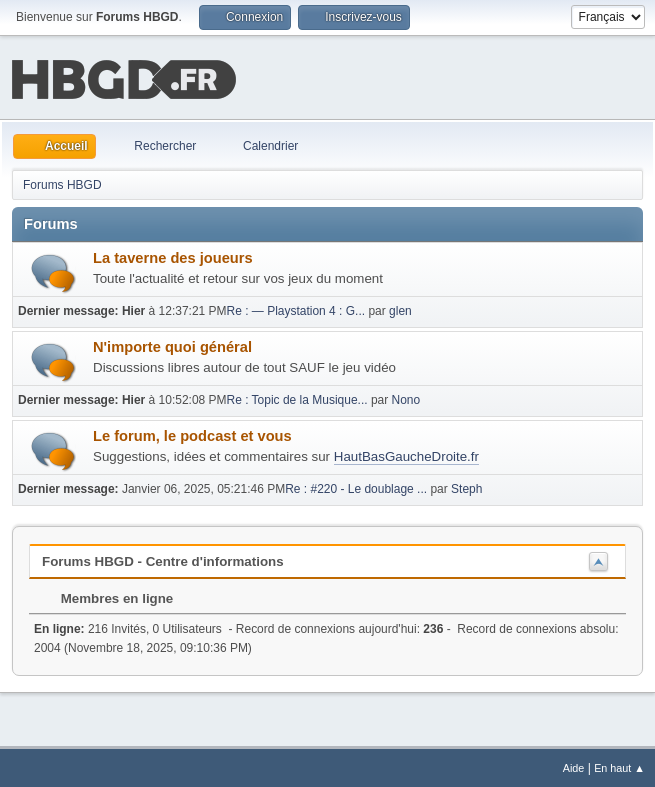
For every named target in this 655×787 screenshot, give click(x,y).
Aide (574, 766)
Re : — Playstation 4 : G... (296, 309)
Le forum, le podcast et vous (192, 434)
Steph (466, 487)
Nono (406, 398)
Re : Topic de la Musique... (297, 398)
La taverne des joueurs (173, 256)
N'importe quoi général (172, 345)
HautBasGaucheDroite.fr (406, 454)
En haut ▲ (619, 766)
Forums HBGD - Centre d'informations (163, 559)
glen (400, 309)
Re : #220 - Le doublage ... (356, 487)
